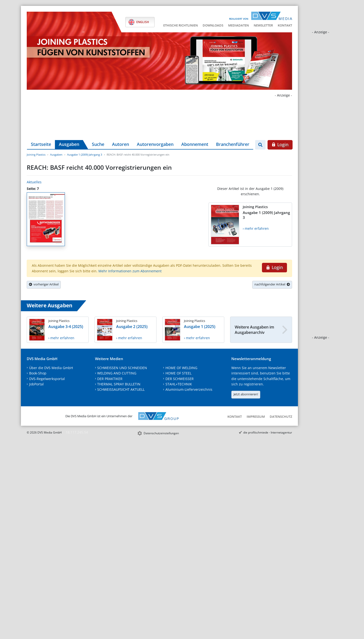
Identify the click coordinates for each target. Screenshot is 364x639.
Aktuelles (34, 182)
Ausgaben (69, 144)
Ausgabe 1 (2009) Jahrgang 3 (85, 155)
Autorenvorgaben (155, 144)
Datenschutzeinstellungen (161, 433)
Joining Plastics (36, 155)
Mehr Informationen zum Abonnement (130, 271)
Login (280, 144)
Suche (98, 144)
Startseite (41, 144)
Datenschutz (281, 417)
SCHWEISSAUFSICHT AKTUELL (121, 389)
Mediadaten (238, 25)
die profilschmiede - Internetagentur (268, 432)
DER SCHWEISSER (180, 379)
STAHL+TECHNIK (179, 384)
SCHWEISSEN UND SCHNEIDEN (122, 368)
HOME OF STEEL (178, 373)
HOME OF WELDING (181, 368)
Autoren (121, 144)
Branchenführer (233, 144)
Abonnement (195, 144)
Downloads (213, 25)
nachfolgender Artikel (272, 284)
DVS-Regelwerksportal (47, 379)
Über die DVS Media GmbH (51, 368)
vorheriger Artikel (44, 284)
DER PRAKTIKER (110, 379)
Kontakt (285, 25)
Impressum (256, 417)
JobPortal (36, 384)
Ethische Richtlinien (181, 25)
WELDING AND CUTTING (117, 373)
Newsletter (263, 25)
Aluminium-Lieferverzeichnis (189, 389)
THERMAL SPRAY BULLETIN (119, 384)
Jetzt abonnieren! (246, 394)
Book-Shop (38, 373)
